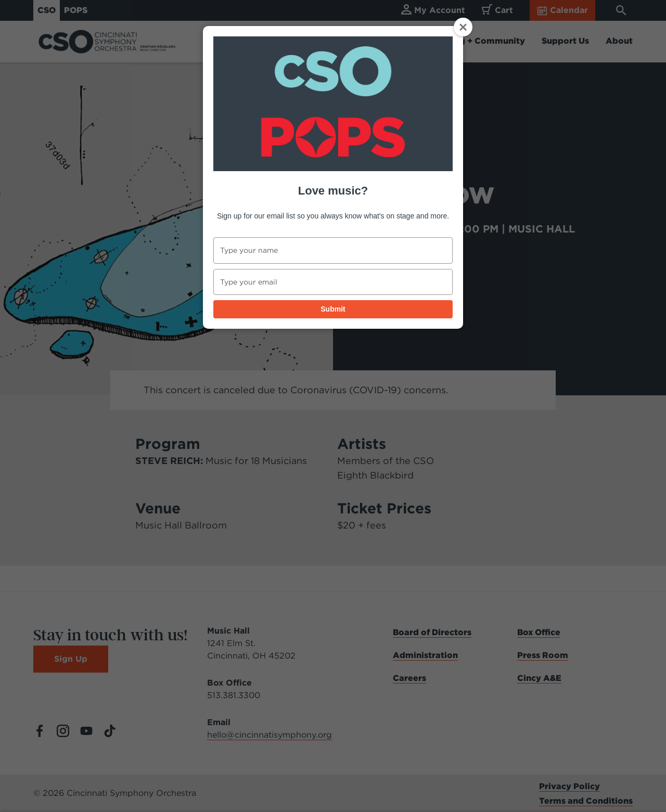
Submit (333, 309)
